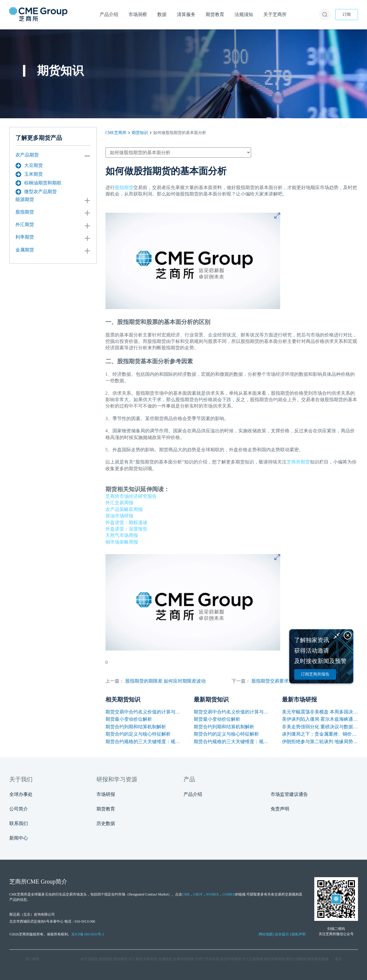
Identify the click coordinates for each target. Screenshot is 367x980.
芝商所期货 (298, 462)
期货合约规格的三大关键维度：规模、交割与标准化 (143, 742)
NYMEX (213, 894)
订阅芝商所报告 (315, 674)
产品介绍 (193, 794)
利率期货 (25, 237)
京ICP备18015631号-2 (88, 934)
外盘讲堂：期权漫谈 (126, 522)
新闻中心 (19, 838)
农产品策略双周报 (124, 509)
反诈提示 (282, 934)
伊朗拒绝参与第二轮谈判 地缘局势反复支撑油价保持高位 (320, 742)
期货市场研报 (274, 959)
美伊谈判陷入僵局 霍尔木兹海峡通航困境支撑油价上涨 (320, 719)
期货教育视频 (318, 959)
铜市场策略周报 (122, 542)
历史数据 (106, 823)
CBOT (198, 894)
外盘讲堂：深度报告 (126, 529)
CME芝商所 (116, 133)
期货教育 (106, 809)
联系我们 (19, 823)
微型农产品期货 (36, 192)
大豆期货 (29, 165)
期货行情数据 (296, 959)
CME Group (41, 882)
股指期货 (25, 212)
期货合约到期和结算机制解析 (136, 727)
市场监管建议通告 (289, 794)
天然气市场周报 (122, 535)
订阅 (347, 14)
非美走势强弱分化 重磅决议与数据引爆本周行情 (320, 727)
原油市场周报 (231, 959)
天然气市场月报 (207, 959)
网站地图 (266, 934)
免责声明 (280, 809)
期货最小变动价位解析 (129, 719)
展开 (338, 959)
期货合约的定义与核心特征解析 (138, 734)
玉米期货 (29, 174)
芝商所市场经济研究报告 (131, 496)
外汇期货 (25, 224)
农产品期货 (27, 155)
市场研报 (106, 794)
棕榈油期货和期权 (38, 183)
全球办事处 (21, 794)
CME (186, 894)
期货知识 (140, 133)
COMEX (229, 894)
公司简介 (19, 809)
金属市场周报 (183, 959)
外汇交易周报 (119, 503)
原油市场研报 (119, 516)
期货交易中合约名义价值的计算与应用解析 (143, 712)
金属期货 (25, 250)
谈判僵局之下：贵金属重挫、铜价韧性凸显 (320, 734)
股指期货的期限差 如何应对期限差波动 (165, 681)
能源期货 (25, 199)
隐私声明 (299, 934)
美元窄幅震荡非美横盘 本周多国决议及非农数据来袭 (320, 712)
